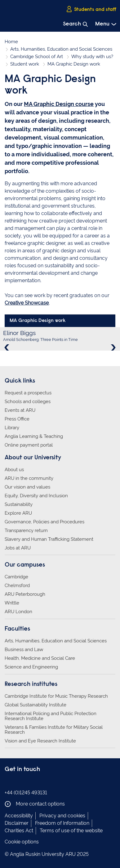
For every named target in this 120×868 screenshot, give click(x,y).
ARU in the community (29, 478)
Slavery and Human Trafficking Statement (49, 539)
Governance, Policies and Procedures (44, 522)
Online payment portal (29, 445)
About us (14, 470)
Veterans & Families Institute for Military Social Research (54, 730)
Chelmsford (17, 586)
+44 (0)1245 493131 (26, 793)
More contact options (35, 804)
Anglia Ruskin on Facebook (9, 782)
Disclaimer (17, 823)
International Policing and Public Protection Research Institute (51, 716)
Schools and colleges (28, 402)
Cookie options (22, 842)
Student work (25, 64)
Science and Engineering (31, 667)
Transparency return (26, 530)
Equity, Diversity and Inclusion (36, 496)
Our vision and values (27, 487)
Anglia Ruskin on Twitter (27, 782)
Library (12, 428)
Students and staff (91, 9)
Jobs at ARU (18, 548)
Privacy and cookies (62, 816)
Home (11, 42)
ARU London (18, 612)
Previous (7, 347)
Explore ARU (18, 513)
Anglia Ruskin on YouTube (37, 782)
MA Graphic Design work (38, 321)
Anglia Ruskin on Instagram (18, 782)
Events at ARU (20, 410)
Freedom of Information (62, 823)
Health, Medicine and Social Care (40, 658)
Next (113, 347)
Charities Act (19, 831)
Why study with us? (92, 57)
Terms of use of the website (71, 831)
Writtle (12, 603)
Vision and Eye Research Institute (40, 741)
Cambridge (16, 577)
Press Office (17, 419)
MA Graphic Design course (59, 104)
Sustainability (19, 504)
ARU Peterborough (25, 594)
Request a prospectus (28, 393)
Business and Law (24, 650)
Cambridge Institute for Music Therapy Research (56, 696)
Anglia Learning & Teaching (34, 436)
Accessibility (19, 816)
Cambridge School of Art (37, 57)
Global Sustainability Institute (36, 705)
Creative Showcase (27, 303)
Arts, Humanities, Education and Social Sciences (61, 49)
